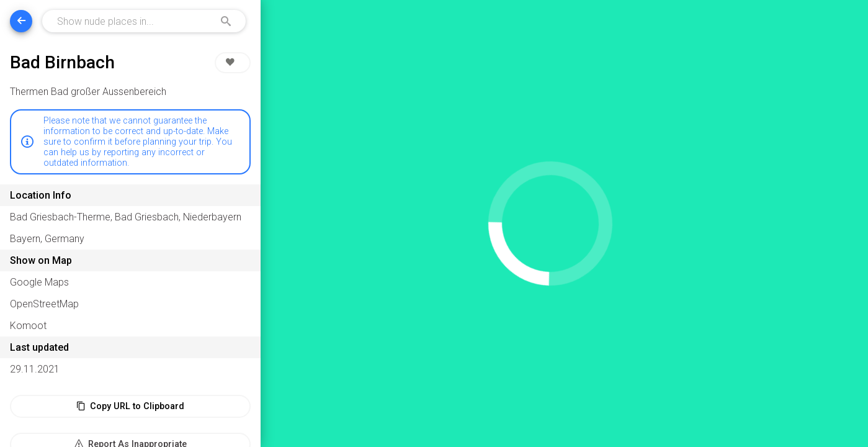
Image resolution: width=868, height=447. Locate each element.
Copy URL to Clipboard (130, 406)
